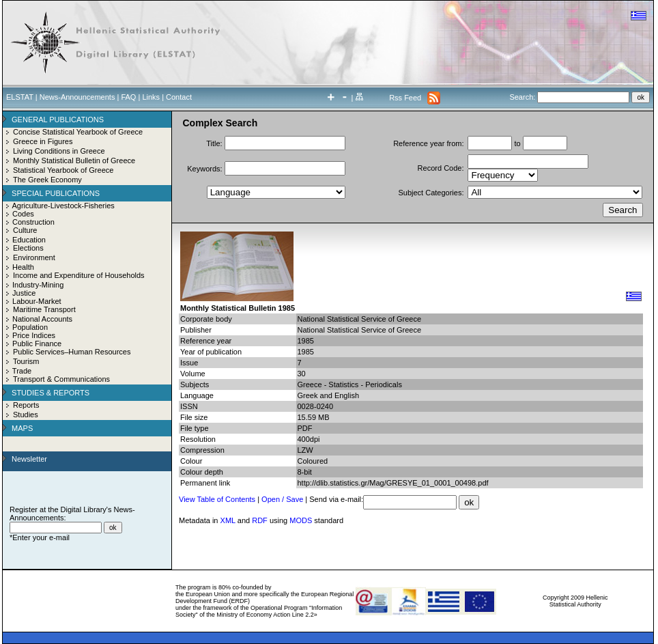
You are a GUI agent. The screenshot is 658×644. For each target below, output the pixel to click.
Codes (23, 214)
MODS (301, 520)
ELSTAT (20, 97)
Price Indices (34, 335)
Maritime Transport (44, 309)
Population (30, 327)
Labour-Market (37, 301)
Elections (28, 248)
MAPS (22, 428)
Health (23, 267)
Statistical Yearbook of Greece (63, 170)
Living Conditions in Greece (59, 151)
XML (228, 520)
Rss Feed (405, 98)
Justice (24, 293)
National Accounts (42, 319)
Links (151, 97)
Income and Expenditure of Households (79, 275)
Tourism (26, 361)
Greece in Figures (43, 141)
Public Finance (37, 344)
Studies (26, 415)
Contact (179, 97)
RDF (260, 520)
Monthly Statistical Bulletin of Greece (74, 160)
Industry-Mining (38, 285)
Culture (25, 230)
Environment (34, 257)
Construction (33, 222)
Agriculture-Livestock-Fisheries (63, 206)
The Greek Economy (47, 180)
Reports (26, 405)
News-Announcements (77, 97)
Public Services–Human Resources (72, 352)
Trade (22, 371)
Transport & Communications (61, 379)
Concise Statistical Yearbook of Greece (78, 132)
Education (29, 240)
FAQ (128, 97)
